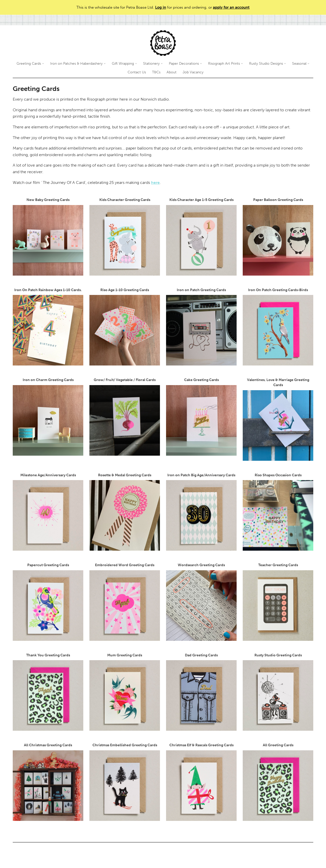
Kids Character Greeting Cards (125, 237)
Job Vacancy (193, 72)
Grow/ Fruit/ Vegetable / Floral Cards (125, 417)
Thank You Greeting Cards (48, 692)
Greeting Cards (30, 64)
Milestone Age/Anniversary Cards (48, 512)
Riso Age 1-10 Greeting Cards (125, 327)
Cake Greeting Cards (201, 417)
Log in (161, 7)
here (155, 182)
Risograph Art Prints (226, 64)
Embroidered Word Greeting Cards (125, 602)
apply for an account (231, 7)
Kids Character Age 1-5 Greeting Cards (201, 237)
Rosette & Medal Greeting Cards (125, 512)
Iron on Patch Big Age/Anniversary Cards (201, 512)
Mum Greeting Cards (125, 692)
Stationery (153, 64)
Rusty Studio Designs (268, 64)
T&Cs (156, 72)
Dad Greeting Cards (201, 692)
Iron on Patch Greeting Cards (201, 327)
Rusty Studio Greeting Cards (278, 692)
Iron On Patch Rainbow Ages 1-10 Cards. (48, 327)
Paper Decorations (185, 64)
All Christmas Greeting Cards (48, 782)
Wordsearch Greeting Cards (201, 602)
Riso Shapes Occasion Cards (278, 512)
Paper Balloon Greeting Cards (278, 237)
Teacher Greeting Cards (278, 602)
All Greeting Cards (278, 782)
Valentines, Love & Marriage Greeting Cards (278, 419)
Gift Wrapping (124, 64)
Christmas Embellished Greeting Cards (125, 782)
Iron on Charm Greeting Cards (48, 417)
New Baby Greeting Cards (48, 237)
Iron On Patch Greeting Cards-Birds (278, 327)
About (172, 72)
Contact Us (137, 72)
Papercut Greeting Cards (48, 602)
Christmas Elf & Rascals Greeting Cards (201, 782)
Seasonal (301, 64)
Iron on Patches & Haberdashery (78, 64)
